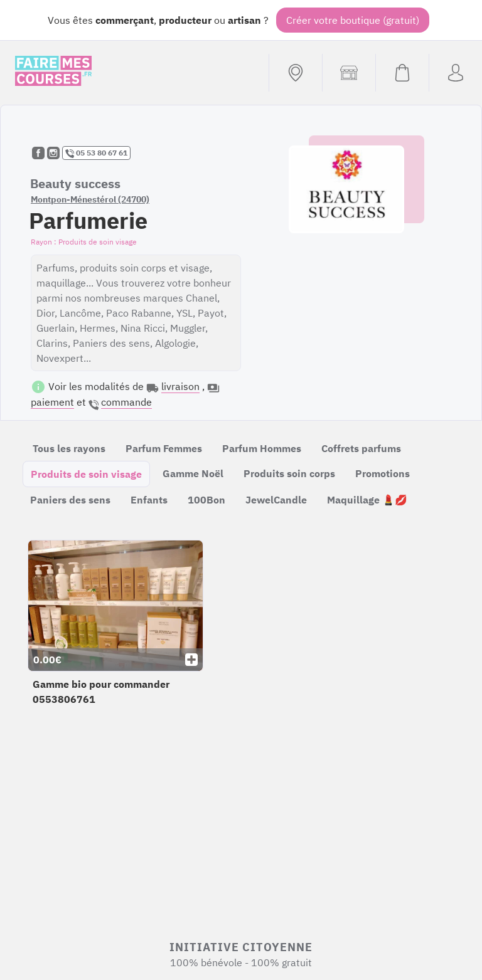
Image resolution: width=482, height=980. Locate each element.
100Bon (206, 500)
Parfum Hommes (262, 448)
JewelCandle (276, 500)
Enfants (149, 500)
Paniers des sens (70, 500)
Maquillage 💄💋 (367, 500)
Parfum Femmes (164, 448)
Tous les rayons (69, 448)
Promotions (383, 473)
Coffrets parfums (361, 448)
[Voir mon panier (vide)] (402, 73)
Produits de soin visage (86, 474)
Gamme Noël (193, 473)
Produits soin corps (289, 473)
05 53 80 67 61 (96, 153)
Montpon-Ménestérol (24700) (90, 199)
